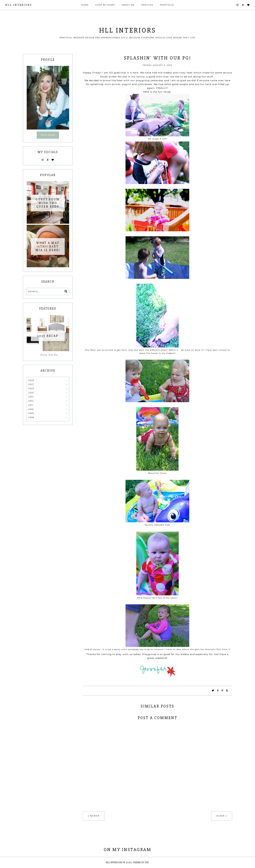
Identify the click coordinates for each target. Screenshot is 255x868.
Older (220, 816)
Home (85, 5)
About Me (128, 5)
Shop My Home (105, 5)
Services (147, 5)
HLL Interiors (19, 5)
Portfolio (167, 5)
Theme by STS (141, 863)
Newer (95, 816)
